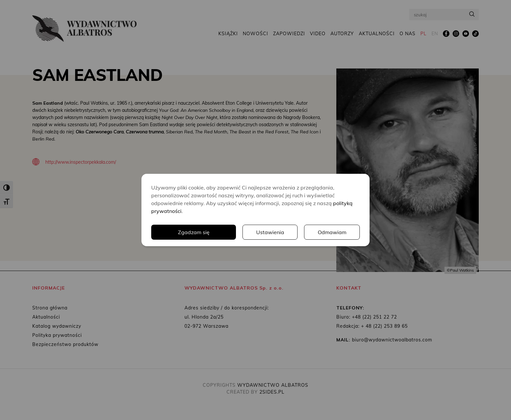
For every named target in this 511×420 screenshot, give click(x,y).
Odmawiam (332, 232)
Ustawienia (270, 232)
